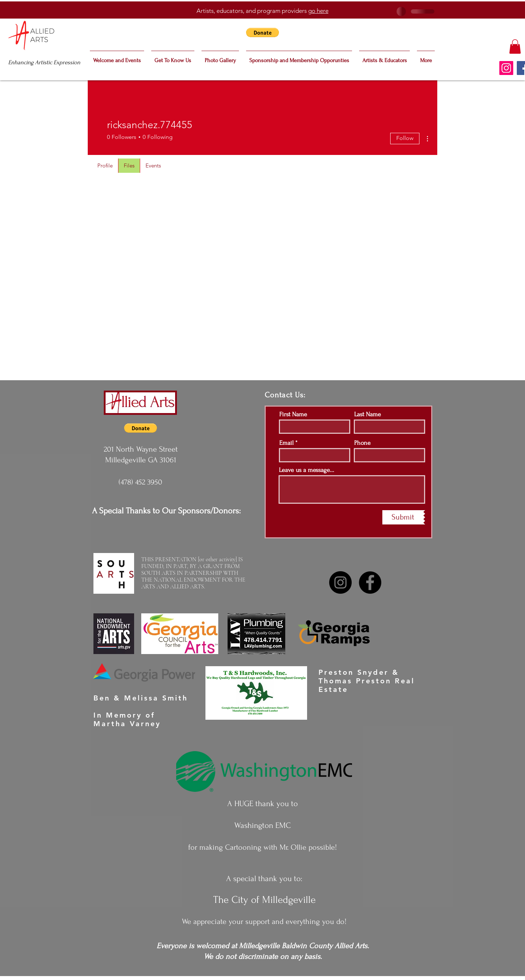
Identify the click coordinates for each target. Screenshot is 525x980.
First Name (293, 414)
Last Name (368, 414)
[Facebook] (370, 582)
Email (286, 443)
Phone (362, 443)
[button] (262, 32)
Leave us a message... (307, 470)
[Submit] (403, 517)
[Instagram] (506, 68)
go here (318, 11)
